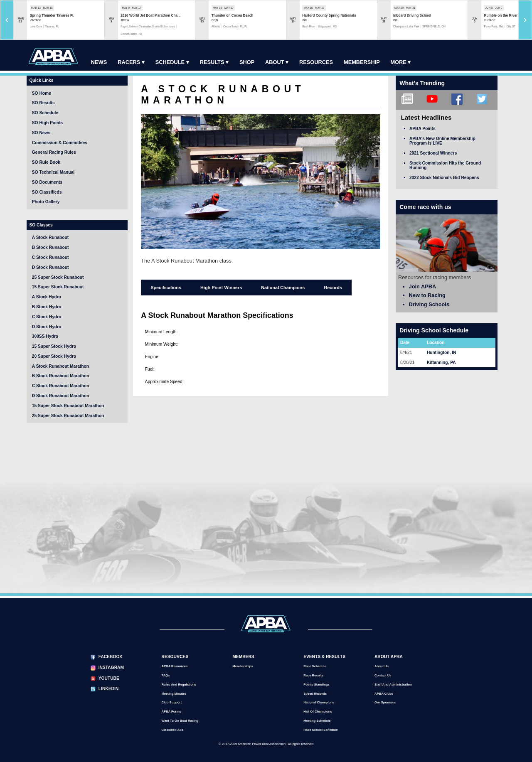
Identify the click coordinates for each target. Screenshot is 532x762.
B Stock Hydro (47, 307)
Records (333, 288)
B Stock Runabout (50, 247)
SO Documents (47, 182)
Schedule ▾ (172, 62)
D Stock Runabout (50, 267)
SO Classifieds (47, 192)
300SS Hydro (45, 336)
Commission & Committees (60, 143)
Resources (316, 62)
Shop (247, 62)
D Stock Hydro (47, 327)
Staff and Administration (393, 685)
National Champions (283, 288)
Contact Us (383, 675)
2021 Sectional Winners (433, 153)
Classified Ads (172, 730)
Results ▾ (214, 62)
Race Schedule (315, 666)
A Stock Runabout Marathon (60, 366)
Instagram (111, 667)
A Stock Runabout (50, 237)
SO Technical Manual (53, 172)
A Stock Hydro (47, 297)
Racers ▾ (131, 62)
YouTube (109, 678)
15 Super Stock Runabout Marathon (68, 406)
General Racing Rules (54, 152)
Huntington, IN (441, 353)
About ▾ (277, 62)
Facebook (111, 657)
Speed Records (315, 694)
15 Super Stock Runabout (58, 287)
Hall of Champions (318, 712)
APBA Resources (174, 666)
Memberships (243, 666)
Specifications (166, 288)
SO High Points (47, 123)
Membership (362, 62)
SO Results (43, 103)
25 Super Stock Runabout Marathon (68, 416)
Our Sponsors (385, 702)
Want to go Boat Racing (180, 721)
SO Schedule (45, 113)
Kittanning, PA (441, 363)
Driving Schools (429, 304)
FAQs (165, 675)
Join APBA (423, 286)
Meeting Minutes (174, 694)
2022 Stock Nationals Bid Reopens (444, 178)
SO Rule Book (46, 162)
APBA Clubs (384, 694)
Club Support (171, 702)
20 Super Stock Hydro (54, 356)
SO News (41, 133)
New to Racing (427, 295)
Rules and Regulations (179, 685)
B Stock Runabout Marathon (61, 376)
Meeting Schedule (317, 721)
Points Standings (316, 685)
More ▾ (400, 62)
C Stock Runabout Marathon (61, 386)
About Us (382, 666)
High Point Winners (221, 288)
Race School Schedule (320, 730)
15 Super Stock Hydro (54, 346)
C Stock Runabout (50, 257)
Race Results (313, 675)
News (99, 62)
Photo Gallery (46, 202)
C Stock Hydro (47, 317)
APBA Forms (171, 712)
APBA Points (422, 129)
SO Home (42, 93)
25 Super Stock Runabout (58, 277)
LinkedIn (108, 689)
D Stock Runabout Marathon (61, 396)
